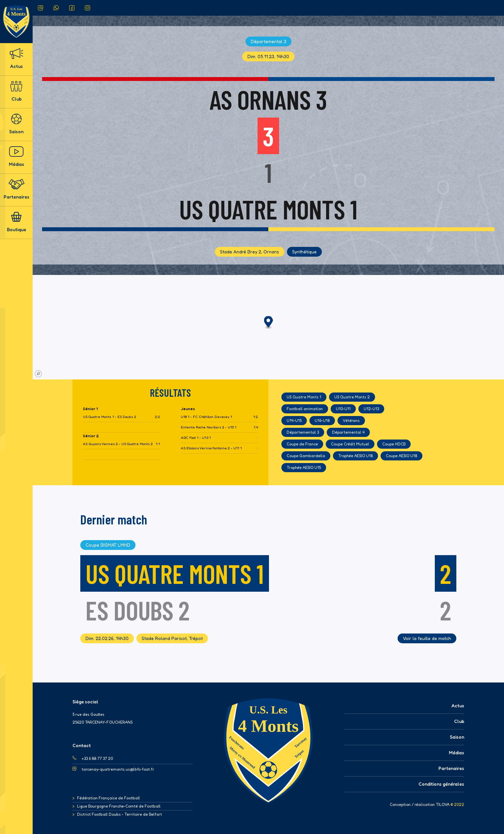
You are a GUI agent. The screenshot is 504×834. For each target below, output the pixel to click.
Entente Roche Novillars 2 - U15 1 (209, 427)
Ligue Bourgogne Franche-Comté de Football (119, 806)
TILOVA (443, 805)
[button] (268, 323)
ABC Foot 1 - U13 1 (196, 438)
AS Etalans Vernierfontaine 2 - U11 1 (211, 448)
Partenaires (16, 189)
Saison (16, 124)
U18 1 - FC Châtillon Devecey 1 (206, 417)
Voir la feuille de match (427, 638)
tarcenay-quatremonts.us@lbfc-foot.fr (118, 769)
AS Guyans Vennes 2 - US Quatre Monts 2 (118, 444)
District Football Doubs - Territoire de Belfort (119, 814)
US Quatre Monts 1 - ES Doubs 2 (110, 417)
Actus (16, 59)
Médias (16, 157)
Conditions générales (441, 784)
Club (16, 91)
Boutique (16, 222)
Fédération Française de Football (109, 798)
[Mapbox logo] (38, 374)
